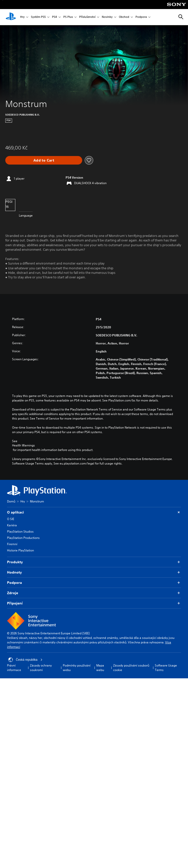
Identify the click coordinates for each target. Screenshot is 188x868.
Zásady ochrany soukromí (41, 668)
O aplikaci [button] (94, 512)
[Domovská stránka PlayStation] (11, 17)
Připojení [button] (94, 603)
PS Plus (68, 17)
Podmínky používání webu (77, 668)
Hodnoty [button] (94, 572)
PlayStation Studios (20, 531)
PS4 (55, 17)
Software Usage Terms (166, 668)
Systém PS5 (38, 17)
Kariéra (12, 525)
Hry (22, 17)
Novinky (107, 17)
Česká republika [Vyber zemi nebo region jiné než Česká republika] (25, 660)
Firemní (12, 544)
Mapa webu (100, 668)
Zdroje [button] (94, 593)
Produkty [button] (94, 562)
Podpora (141, 17)
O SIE (11, 519)
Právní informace (14, 668)
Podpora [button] (94, 583)
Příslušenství (87, 17)
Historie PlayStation (20, 550)
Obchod (124, 17)
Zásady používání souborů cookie (131, 668)
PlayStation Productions (23, 538)
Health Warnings (23, 445)
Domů (11, 501)
